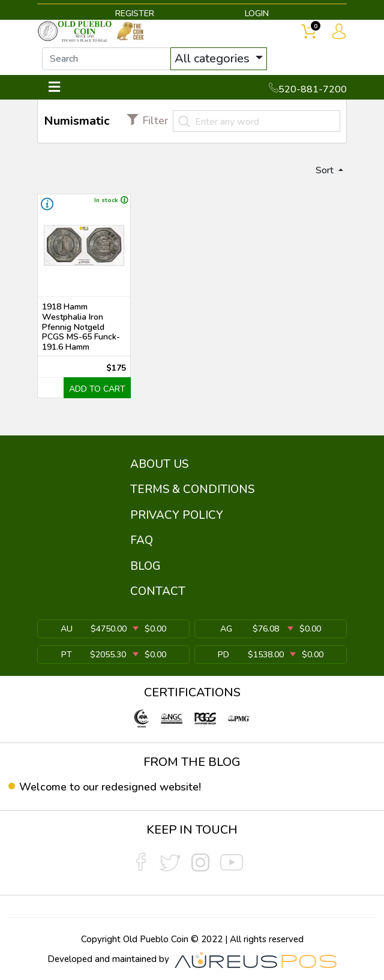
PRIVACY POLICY (177, 515)
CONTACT (158, 591)
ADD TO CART (97, 389)
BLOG (145, 566)
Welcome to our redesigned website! (110, 787)
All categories (214, 58)
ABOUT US (159, 464)
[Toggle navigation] (54, 87)
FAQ (142, 540)
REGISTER (135, 13)
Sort (326, 170)
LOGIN (257, 13)
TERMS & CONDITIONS (192, 489)
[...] (106, 59)
